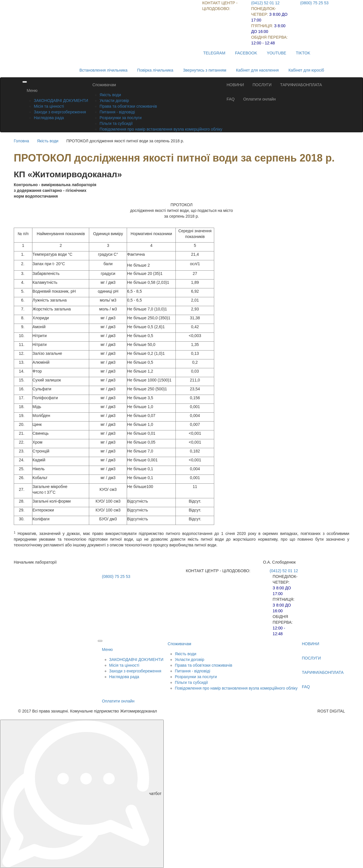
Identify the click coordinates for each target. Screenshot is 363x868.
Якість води (110, 95)
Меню (32, 90)
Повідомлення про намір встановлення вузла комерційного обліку (161, 129)
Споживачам (104, 85)
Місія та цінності (49, 106)
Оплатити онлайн (259, 99)
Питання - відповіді (117, 112)
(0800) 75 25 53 (314, 3)
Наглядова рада (49, 118)
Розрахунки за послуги (120, 118)
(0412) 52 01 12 (265, 3)
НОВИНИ (235, 85)
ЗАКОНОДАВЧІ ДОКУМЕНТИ (61, 101)
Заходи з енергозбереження (60, 112)
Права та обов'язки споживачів (128, 106)
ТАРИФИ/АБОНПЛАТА (301, 85)
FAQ (231, 99)
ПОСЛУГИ (262, 85)
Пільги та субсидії (116, 123)
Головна (21, 141)
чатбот (82, 794)
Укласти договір (114, 101)
